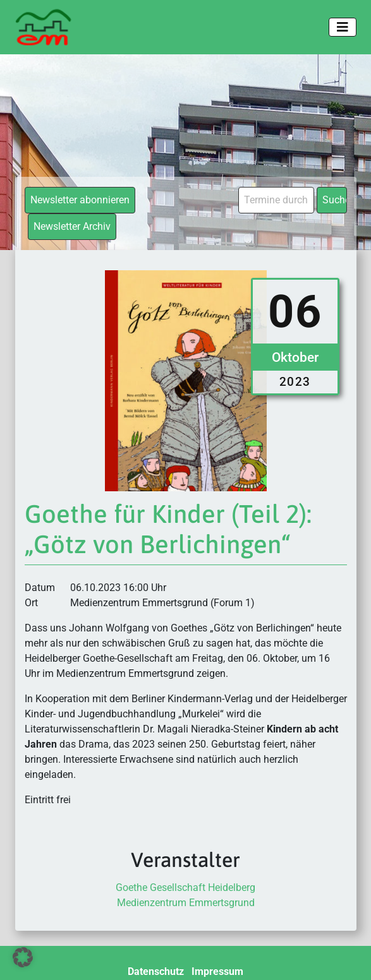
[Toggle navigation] (343, 27)
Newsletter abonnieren (80, 200)
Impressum (217, 971)
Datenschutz (156, 971)
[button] (23, 957)
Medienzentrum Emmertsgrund (186, 903)
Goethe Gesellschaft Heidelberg (185, 887)
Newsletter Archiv (72, 226)
